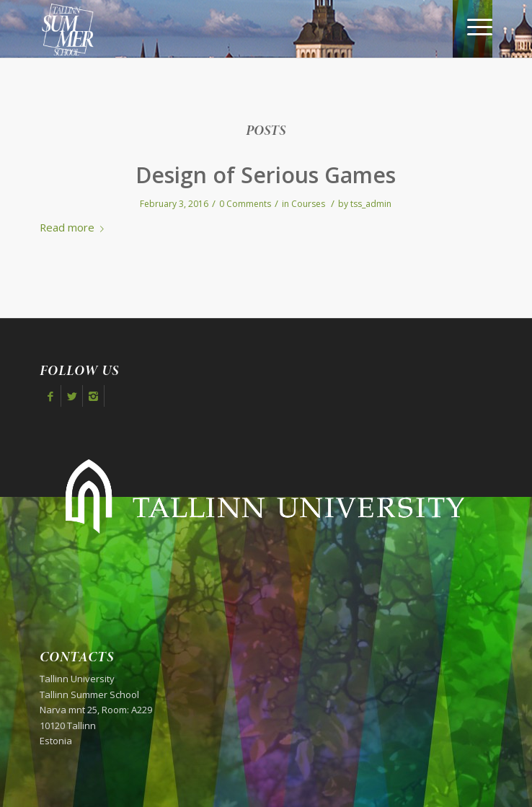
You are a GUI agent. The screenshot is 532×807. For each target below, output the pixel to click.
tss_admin (371, 204)
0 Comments (245, 204)
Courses (308, 204)
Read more (75, 227)
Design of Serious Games (266, 175)
